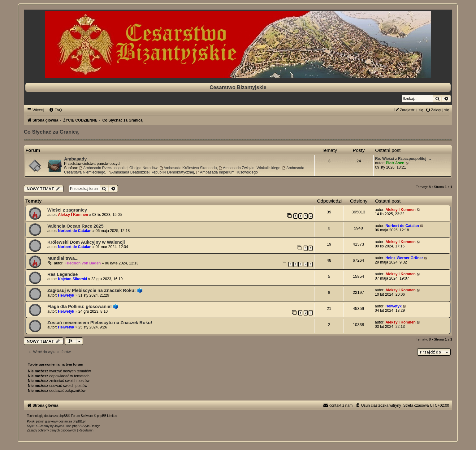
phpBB (63, 416)
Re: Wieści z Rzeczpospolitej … (403, 159)
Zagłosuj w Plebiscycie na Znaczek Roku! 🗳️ (95, 290)
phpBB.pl (79, 421)
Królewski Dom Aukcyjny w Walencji (86, 242)
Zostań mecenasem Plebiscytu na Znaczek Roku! (100, 323)
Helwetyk (66, 295)
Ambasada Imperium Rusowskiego (227, 172)
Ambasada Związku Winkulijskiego (249, 168)
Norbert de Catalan (75, 231)
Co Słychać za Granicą (51, 132)
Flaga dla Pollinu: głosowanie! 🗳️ (83, 306)
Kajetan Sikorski (72, 279)
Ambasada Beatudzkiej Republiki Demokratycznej (151, 172)
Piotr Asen (395, 163)
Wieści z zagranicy (67, 210)
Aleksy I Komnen (73, 215)
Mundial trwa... (63, 258)
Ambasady (75, 159)
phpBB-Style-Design (86, 426)
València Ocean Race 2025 (76, 226)
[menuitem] (55, 110)
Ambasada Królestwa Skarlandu (188, 168)
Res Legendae (63, 274)
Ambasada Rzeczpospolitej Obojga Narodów (118, 168)
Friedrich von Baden (83, 263)
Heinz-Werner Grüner (404, 258)
